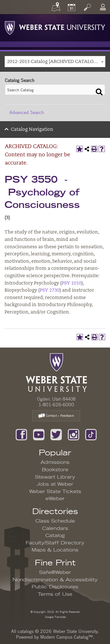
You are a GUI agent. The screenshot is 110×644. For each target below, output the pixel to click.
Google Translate (55, 617)
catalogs (26, 631)
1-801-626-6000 (56, 405)
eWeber (55, 499)
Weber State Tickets (55, 492)
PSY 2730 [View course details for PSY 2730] (50, 291)
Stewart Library (55, 477)
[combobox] (55, 62)
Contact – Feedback (56, 416)
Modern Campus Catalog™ (67, 637)
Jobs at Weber (55, 484)
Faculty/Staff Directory (55, 543)
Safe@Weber (55, 573)
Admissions (55, 462)
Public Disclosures (55, 587)
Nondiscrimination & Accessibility (55, 580)
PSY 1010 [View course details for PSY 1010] (72, 283)
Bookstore (55, 470)
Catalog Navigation (32, 130)
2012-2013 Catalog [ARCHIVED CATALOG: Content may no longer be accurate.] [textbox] (56, 62)
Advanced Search (27, 112)
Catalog (55, 536)
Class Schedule (55, 521)
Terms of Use (55, 594)
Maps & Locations (55, 550)
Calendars (55, 529)
